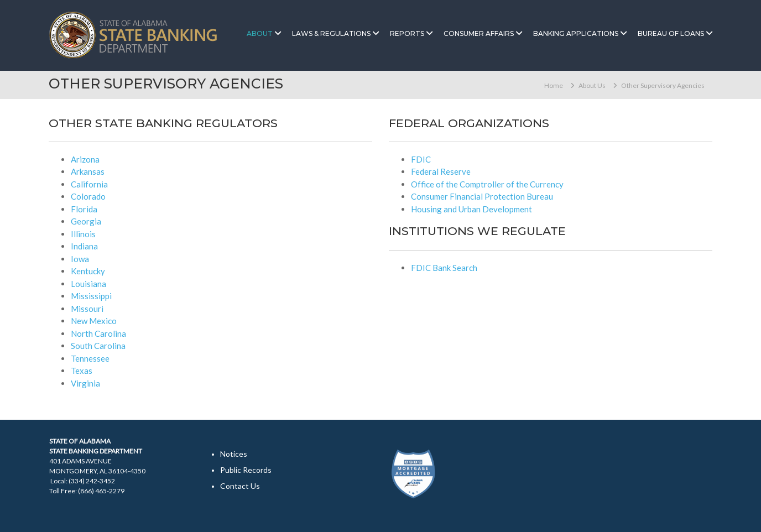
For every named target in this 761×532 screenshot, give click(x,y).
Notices (234, 454)
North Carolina (98, 333)
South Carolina (98, 346)
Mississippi (91, 296)
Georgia (86, 221)
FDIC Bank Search (444, 268)
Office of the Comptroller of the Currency (487, 184)
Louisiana (88, 284)
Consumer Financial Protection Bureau (482, 196)
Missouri (87, 309)
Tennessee (90, 358)
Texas (82, 371)
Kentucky (88, 271)
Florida (84, 209)
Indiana (84, 246)
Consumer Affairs (479, 33)
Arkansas (88, 171)
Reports (407, 33)
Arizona (85, 159)
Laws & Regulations (331, 33)
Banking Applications (576, 33)
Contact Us (240, 486)
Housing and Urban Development (471, 209)
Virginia (85, 383)
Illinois (83, 234)
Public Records (246, 470)
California (89, 184)
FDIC (421, 159)
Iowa (80, 259)
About (260, 33)
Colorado (88, 196)
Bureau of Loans (671, 33)
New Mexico (94, 321)
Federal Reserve (441, 171)
